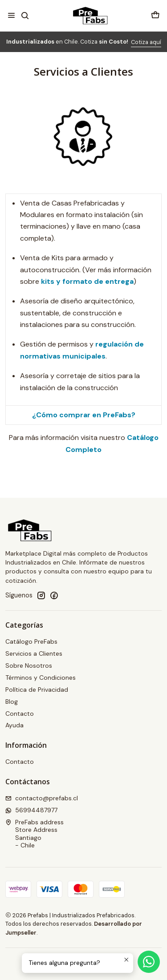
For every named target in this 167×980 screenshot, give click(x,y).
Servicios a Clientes (34, 653)
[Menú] (11, 15)
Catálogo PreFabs (31, 641)
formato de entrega (98, 281)
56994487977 (31, 810)
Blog (12, 702)
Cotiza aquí (146, 42)
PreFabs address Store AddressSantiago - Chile (35, 834)
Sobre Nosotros (29, 665)
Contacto (20, 714)
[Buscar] (25, 15)
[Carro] (155, 15)
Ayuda (14, 725)
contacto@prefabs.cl (42, 798)
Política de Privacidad (37, 690)
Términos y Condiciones (41, 678)
